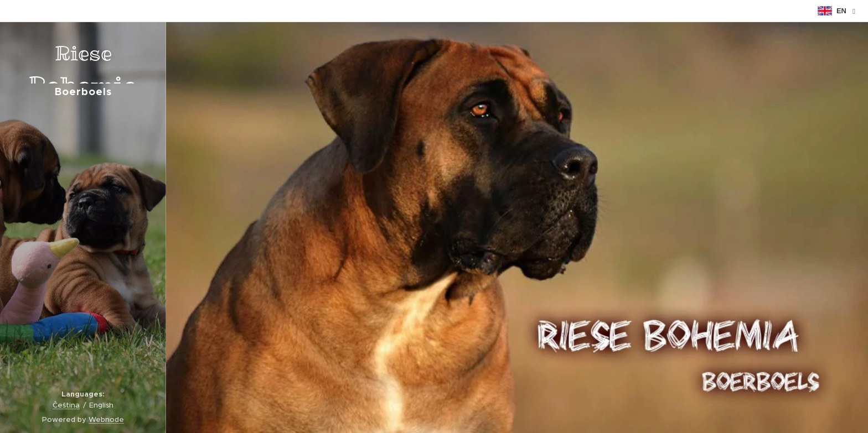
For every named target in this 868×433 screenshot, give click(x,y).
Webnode (106, 419)
